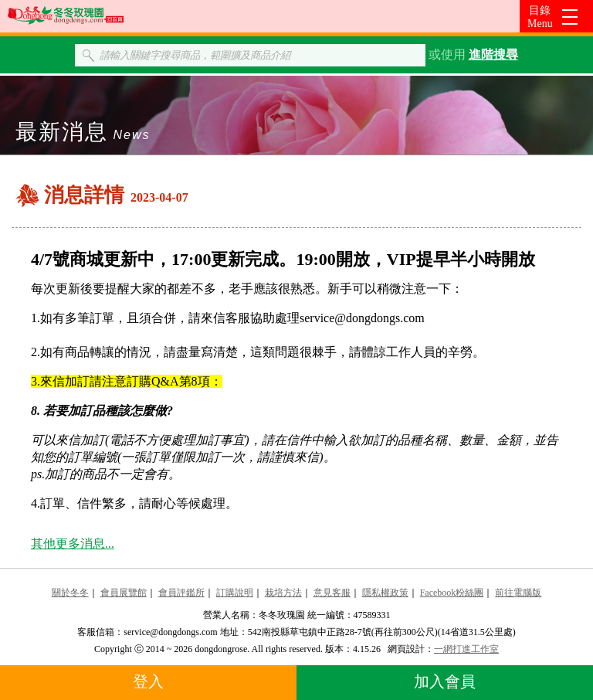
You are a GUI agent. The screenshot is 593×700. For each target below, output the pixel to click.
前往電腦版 (518, 593)
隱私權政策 (385, 593)
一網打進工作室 (466, 649)
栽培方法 (283, 593)
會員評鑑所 (181, 593)
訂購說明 (235, 593)
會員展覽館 (124, 593)
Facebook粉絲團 (452, 593)
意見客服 (332, 593)
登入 (148, 681)
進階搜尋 (493, 54)
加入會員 (445, 681)
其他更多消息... (73, 544)
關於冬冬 (70, 593)
